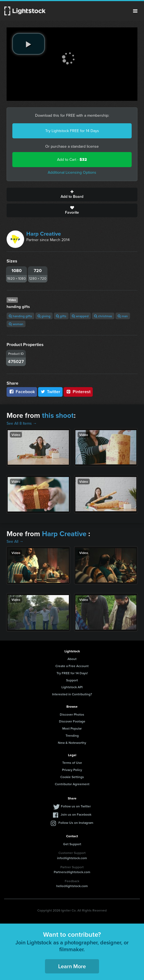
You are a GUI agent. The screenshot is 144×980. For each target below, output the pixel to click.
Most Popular (72, 728)
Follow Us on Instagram (76, 823)
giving (44, 316)
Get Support (72, 844)
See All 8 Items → (22, 423)
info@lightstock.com (72, 858)
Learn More (72, 966)
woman (16, 324)
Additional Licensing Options (72, 172)
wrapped (80, 316)
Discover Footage (72, 721)
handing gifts (20, 316)
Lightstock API (72, 687)
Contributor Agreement (72, 784)
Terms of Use (72, 763)
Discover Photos (72, 714)
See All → (15, 542)
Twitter (50, 392)
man (123, 316)
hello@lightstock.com (72, 886)
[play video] (29, 44)
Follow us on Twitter (76, 806)
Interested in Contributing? (72, 694)
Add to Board (72, 195)
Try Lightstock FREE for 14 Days (72, 131)
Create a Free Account (72, 666)
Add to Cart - (72, 160)
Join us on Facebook (76, 814)
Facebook (22, 392)
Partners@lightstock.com (72, 872)
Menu (135, 11)
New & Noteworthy (72, 743)
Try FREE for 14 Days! (72, 673)
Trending (72, 735)
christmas (103, 316)
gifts (61, 316)
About (72, 659)
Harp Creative (44, 234)
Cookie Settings (72, 777)
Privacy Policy (72, 770)
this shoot (58, 415)
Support (72, 680)
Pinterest (78, 392)
